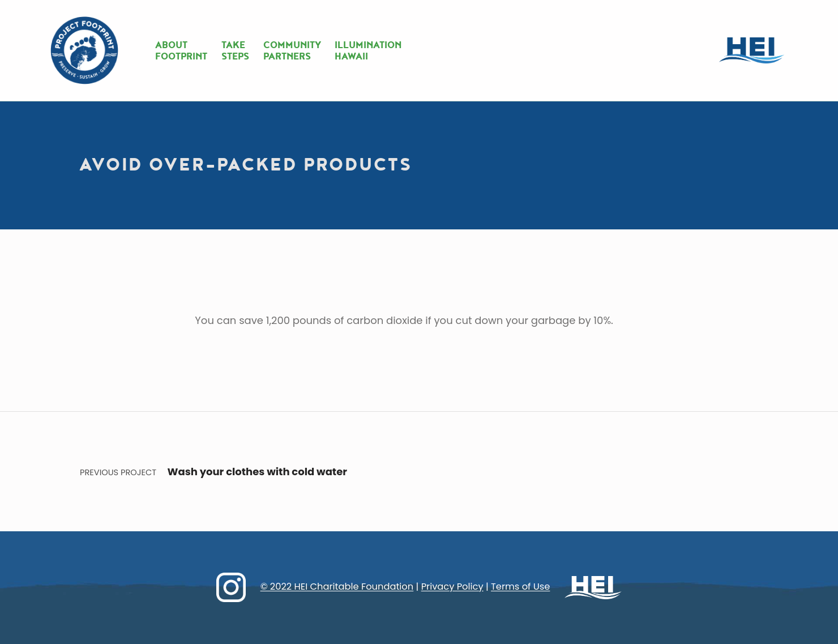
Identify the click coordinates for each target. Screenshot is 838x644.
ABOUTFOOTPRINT (181, 51)
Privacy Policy (452, 587)
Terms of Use (520, 587)
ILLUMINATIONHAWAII (368, 51)
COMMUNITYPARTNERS (292, 51)
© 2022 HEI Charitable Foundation (337, 587)
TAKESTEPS (235, 51)
